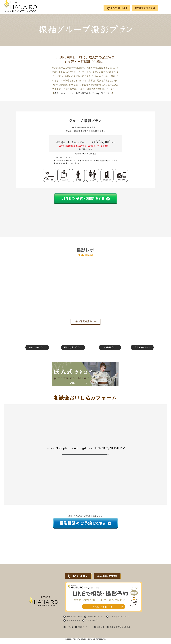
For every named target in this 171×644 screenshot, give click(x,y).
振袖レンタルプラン (39, 352)
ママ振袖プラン (101, 352)
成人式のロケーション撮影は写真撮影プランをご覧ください (83, 93)
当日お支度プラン (132, 352)
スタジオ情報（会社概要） (124, 631)
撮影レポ (102, 631)
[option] (34, 282)
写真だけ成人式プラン (70, 352)
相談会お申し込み (75, 621)
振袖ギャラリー (86, 631)
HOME (70, 631)
